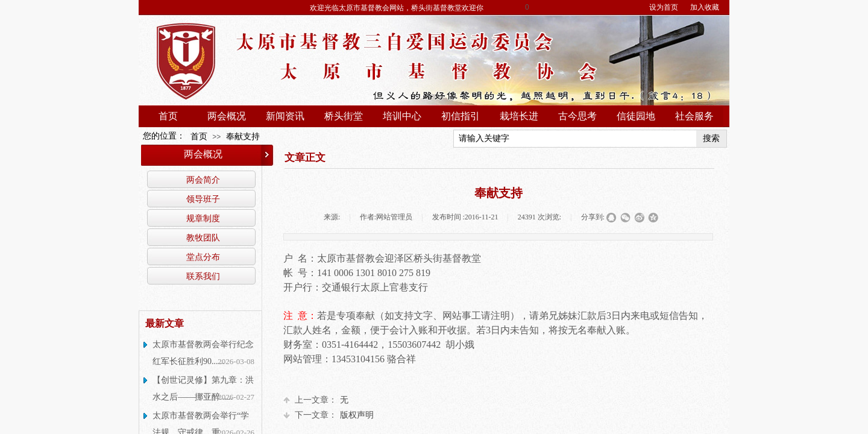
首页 (168, 116)
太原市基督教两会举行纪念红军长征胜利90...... (203, 353)
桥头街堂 (344, 116)
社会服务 (694, 116)
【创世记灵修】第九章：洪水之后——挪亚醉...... (203, 388)
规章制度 (203, 218)
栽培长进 (519, 116)
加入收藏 (705, 7)
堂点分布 (203, 257)
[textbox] (575, 139)
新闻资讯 (285, 116)
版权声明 (329, 415)
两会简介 (203, 180)
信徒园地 (636, 116)
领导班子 (203, 199)
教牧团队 (203, 237)
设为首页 (664, 7)
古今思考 (577, 116)
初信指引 (461, 116)
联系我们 (203, 276)
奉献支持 (243, 137)
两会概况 (227, 116)
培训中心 (402, 116)
